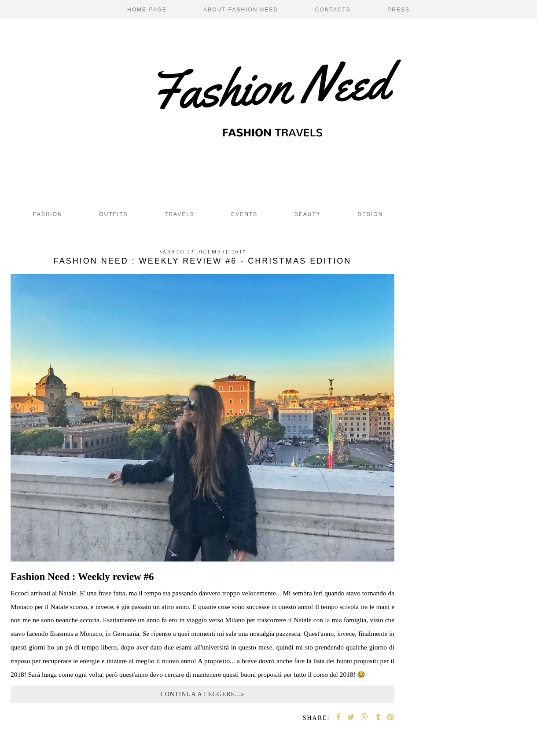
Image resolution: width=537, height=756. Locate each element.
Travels (180, 214)
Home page (147, 10)
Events (244, 214)
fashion (48, 214)
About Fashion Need (241, 10)
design (370, 214)
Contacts (333, 10)
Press (399, 10)
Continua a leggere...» (202, 694)
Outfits (113, 214)
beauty (308, 214)
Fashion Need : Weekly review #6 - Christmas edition (202, 261)
